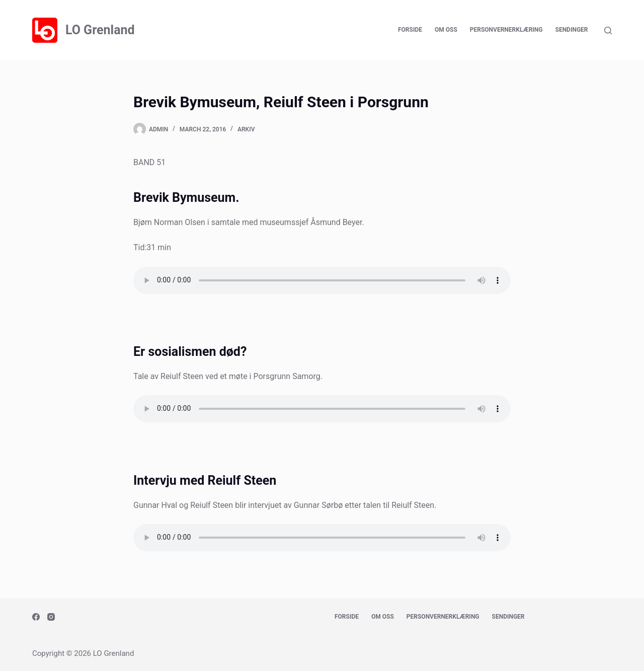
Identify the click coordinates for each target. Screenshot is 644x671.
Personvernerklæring (506, 30)
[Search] (608, 30)
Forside (410, 30)
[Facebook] (36, 617)
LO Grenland (100, 30)
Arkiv (246, 129)
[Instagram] (51, 617)
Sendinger (572, 30)
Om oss (446, 30)
